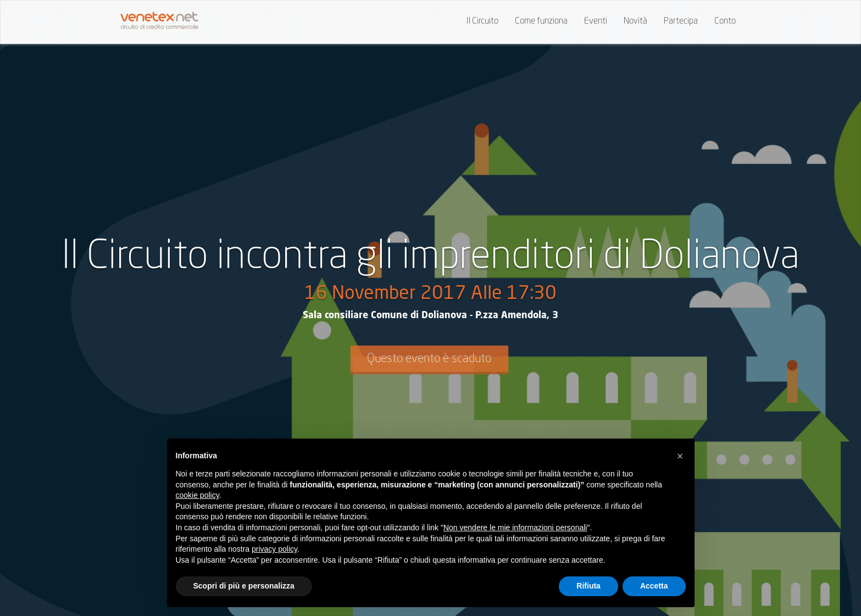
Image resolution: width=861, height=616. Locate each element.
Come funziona (541, 21)
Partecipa (681, 21)
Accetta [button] (654, 586)
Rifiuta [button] (588, 586)
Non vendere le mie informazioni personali (515, 528)
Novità (635, 21)
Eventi (596, 21)
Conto (725, 21)
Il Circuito (482, 21)
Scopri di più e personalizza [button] (244, 586)
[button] (680, 456)
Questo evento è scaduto (429, 359)
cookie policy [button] (198, 495)
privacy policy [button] (274, 549)
